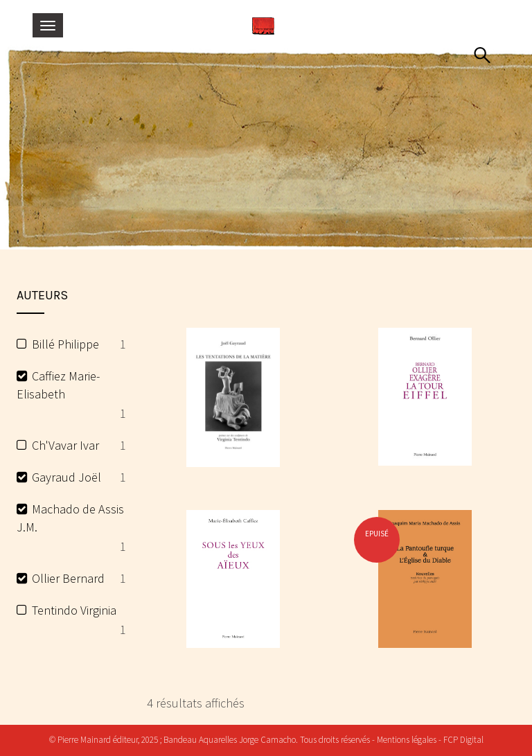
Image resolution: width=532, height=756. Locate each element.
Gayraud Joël (66, 477)
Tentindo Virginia (74, 610)
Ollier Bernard (68, 578)
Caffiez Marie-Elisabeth (58, 385)
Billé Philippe (65, 344)
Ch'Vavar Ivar (65, 445)
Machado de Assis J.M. (70, 518)
